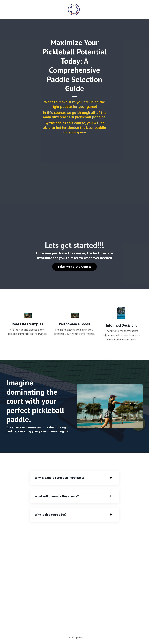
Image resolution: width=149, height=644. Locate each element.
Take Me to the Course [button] (74, 267)
